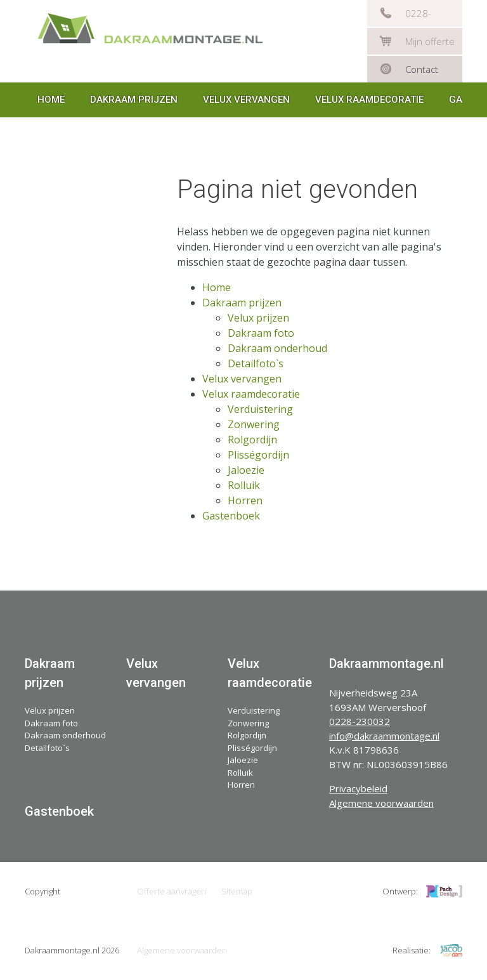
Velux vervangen (246, 100)
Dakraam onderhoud (277, 348)
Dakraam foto (261, 333)
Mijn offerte (430, 41)
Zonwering (254, 424)
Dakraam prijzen (134, 100)
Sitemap (237, 891)
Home (51, 100)
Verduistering (260, 409)
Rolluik (244, 485)
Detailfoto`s (256, 363)
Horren (245, 500)
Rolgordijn (252, 440)
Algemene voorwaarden (381, 803)
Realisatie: (412, 950)
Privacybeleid (358, 788)
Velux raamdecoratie (369, 100)
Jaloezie (246, 470)
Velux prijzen (258, 318)
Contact (422, 69)
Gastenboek (231, 516)
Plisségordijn (258, 455)
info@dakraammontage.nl (384, 736)
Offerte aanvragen (172, 891)
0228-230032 (422, 17)
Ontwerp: (400, 891)
